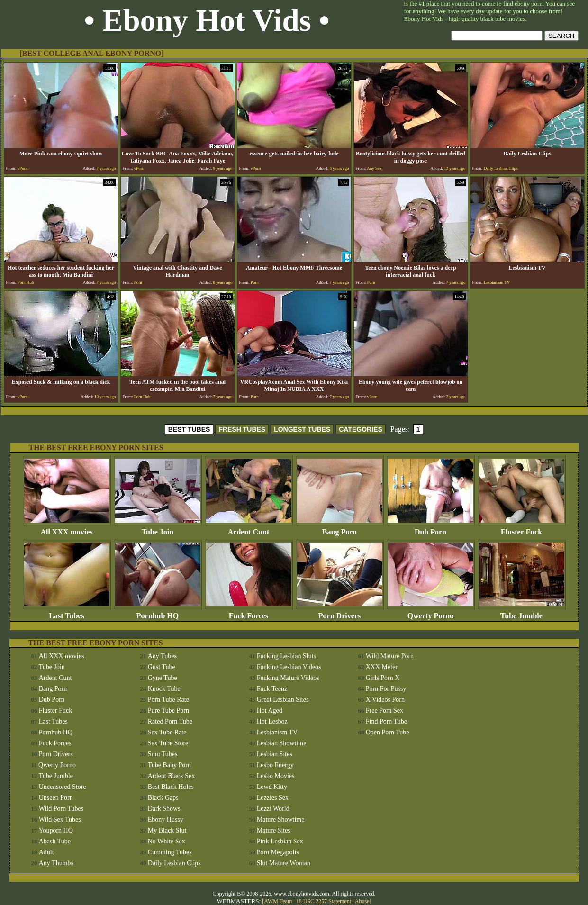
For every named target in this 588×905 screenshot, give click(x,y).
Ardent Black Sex (172, 776)
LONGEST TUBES (302, 429)
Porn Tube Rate (168, 700)
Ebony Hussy (166, 819)
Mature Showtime (281, 819)
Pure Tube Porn (168, 710)
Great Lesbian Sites (283, 700)
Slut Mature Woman (284, 863)
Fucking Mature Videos (288, 678)
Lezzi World (273, 809)
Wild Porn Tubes (61, 809)
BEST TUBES (189, 429)
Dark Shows (164, 809)
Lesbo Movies (276, 776)
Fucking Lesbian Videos (289, 667)
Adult (46, 852)
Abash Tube (55, 841)
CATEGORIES (361, 429)
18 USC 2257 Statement (324, 901)
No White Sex (167, 841)
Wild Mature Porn (390, 656)
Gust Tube (162, 667)
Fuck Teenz (272, 689)
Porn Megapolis (278, 852)
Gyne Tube (163, 678)
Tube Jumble (522, 612)
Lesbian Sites (275, 754)
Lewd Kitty (272, 787)
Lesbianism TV (277, 732)
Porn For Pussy (386, 689)
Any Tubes (162, 656)
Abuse (362, 901)
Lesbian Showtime (282, 743)
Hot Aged (270, 710)
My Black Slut (167, 830)
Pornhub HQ (158, 612)
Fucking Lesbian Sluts (286, 656)
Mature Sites (274, 830)
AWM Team (279, 901)
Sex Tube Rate (167, 732)
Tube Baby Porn (169, 765)
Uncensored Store (63, 787)
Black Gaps (163, 798)
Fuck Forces (249, 612)
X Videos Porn (385, 700)
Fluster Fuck (522, 529)
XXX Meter (382, 667)
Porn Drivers (340, 612)
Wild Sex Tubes (60, 819)
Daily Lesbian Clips (174, 863)
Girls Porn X (383, 678)
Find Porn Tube (386, 721)
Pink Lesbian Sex (280, 841)
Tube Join (158, 529)
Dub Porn (431, 529)
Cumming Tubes (170, 852)
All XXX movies (67, 529)
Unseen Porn (56, 798)
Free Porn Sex (384, 710)
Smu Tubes (163, 754)
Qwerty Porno (431, 612)
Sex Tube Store (168, 743)
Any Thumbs (56, 863)
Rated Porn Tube (170, 721)
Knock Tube (164, 689)
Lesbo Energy (275, 765)
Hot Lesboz (272, 721)
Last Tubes (67, 612)
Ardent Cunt (249, 529)
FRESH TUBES (242, 429)
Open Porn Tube (388, 732)
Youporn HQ (56, 830)
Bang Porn (340, 529)
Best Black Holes (171, 787)
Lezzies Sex (273, 798)
